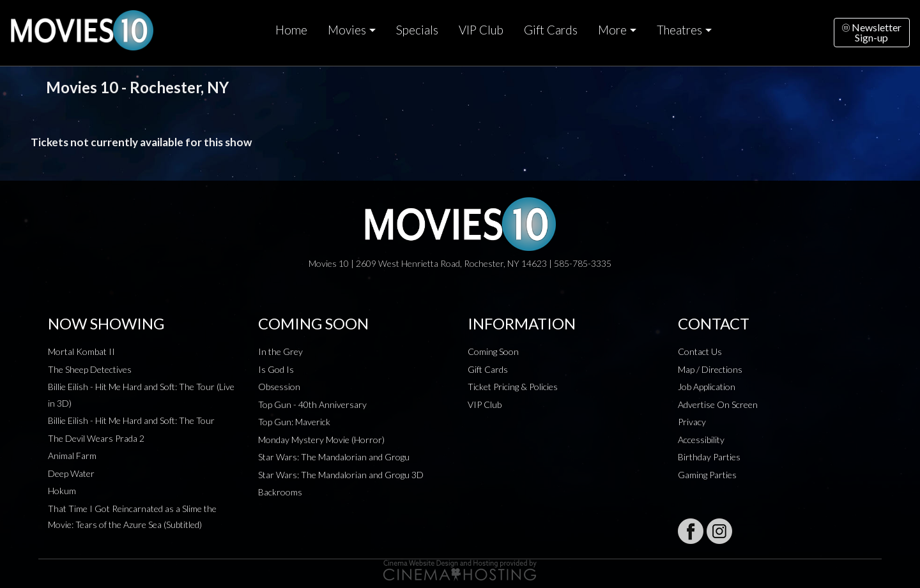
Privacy (692, 422)
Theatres (679, 30)
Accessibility (701, 440)
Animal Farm (72, 456)
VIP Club (481, 30)
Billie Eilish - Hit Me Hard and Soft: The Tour (131, 420)
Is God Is (276, 369)
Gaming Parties (707, 475)
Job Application (707, 387)
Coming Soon (493, 351)
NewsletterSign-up (872, 32)
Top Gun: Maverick (294, 422)
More (612, 30)
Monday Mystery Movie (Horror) (321, 440)
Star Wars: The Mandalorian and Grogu (334, 457)
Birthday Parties (709, 457)
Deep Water (71, 473)
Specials (417, 30)
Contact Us (700, 351)
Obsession (279, 387)
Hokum (62, 491)
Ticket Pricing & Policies (513, 387)
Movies (347, 30)
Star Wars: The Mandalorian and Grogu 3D (341, 475)
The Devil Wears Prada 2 (96, 438)
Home (291, 30)
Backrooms (280, 492)
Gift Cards (551, 30)
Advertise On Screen (718, 404)
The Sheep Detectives (90, 369)
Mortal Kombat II (81, 351)
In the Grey (280, 351)
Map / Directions (710, 369)
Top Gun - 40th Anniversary (312, 404)
